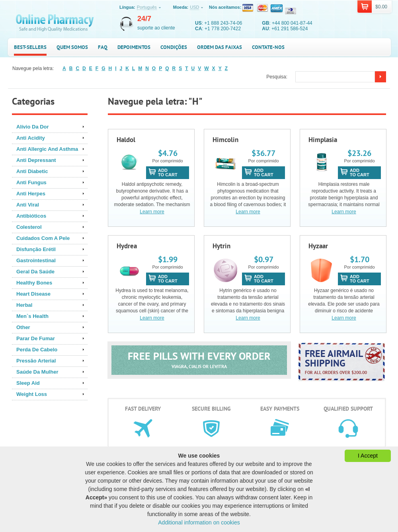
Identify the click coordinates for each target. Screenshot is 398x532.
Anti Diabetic (32, 171)
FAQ (103, 47)
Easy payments (280, 409)
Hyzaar (318, 246)
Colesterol (29, 227)
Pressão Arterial (36, 361)
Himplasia (323, 140)
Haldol (126, 140)
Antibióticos (31, 216)
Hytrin (221, 246)
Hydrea (127, 246)
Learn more (152, 212)
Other (23, 327)
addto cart (168, 172)
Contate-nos (268, 47)
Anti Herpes (31, 194)
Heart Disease (33, 294)
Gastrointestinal (36, 260)
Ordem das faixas (219, 47)
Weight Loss (32, 394)
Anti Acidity (31, 138)
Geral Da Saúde (35, 272)
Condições (174, 47)
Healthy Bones (34, 283)
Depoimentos (134, 47)
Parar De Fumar (36, 338)
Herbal (24, 305)
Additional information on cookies (199, 522)
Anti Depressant (36, 160)
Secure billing (211, 409)
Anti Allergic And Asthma (47, 149)
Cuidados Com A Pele (43, 238)
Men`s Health (32, 316)
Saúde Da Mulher (37, 372)
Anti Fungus (31, 182)
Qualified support (348, 409)
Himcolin (225, 140)
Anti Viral (28, 205)
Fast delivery (143, 409)
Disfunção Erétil (36, 249)
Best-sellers (30, 47)
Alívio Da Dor (33, 127)
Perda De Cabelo (37, 350)
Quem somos (72, 47)
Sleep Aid (28, 383)
